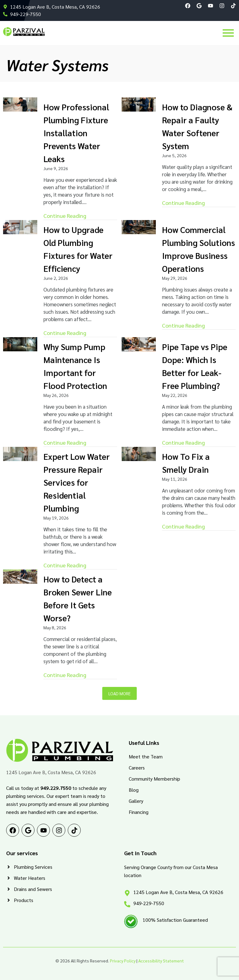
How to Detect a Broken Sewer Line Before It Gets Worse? (78, 598)
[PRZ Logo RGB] (24, 32)
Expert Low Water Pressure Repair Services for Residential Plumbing (77, 482)
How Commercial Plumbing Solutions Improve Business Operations (198, 249)
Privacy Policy (123, 961)
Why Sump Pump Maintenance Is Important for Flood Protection (75, 366)
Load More (119, 693)
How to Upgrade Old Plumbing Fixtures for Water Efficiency (78, 249)
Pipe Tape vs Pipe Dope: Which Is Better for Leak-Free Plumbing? (195, 366)
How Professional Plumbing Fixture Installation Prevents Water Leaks (76, 133)
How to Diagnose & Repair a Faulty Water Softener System (197, 126)
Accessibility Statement (161, 961)
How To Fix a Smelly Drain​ (186, 463)
